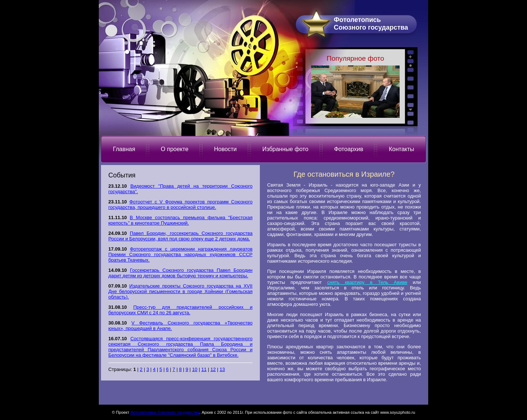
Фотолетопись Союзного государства (165, 412)
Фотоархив (349, 149)
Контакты (401, 149)
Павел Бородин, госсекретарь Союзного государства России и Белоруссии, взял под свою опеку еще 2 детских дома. (180, 236)
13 (222, 369)
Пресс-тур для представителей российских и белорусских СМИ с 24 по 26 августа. (180, 310)
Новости (225, 149)
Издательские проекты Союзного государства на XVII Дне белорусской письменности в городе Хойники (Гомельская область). (180, 291)
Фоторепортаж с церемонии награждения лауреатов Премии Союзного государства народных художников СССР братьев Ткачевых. (180, 254)
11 (204, 369)
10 (195, 369)
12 (213, 369)
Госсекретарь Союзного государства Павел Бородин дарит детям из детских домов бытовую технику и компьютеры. (180, 273)
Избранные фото (285, 149)
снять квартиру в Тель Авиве (367, 282)
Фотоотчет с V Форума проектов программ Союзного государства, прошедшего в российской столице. (180, 205)
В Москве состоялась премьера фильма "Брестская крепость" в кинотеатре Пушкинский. (180, 220)
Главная (124, 149)
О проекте (174, 149)
